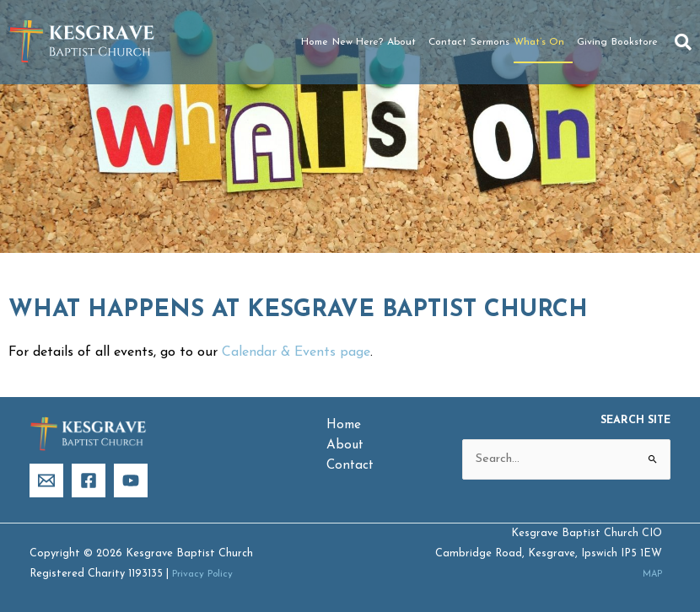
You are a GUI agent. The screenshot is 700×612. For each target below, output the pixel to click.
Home (315, 42)
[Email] (46, 481)
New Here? (358, 42)
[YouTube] (131, 481)
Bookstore (635, 42)
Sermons (490, 42)
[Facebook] (89, 481)
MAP (650, 574)
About (406, 42)
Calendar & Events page (296, 352)
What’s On (543, 42)
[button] (683, 42)
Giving (592, 42)
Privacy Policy (206, 574)
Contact (447, 42)
